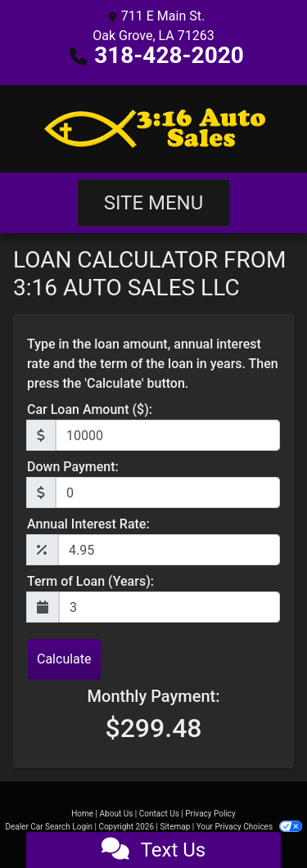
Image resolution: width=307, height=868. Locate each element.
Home (82, 814)
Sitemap (175, 827)
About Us (117, 814)
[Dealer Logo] (154, 129)
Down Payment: (73, 467)
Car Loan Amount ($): (90, 409)
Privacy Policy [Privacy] (210, 814)
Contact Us (159, 814)
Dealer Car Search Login (49, 827)
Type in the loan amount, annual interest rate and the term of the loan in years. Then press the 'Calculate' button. (153, 364)
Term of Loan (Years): (90, 581)
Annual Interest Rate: (88, 524)
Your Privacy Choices (249, 827)
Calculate (64, 659)
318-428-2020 (169, 55)
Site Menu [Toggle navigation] (154, 203)
